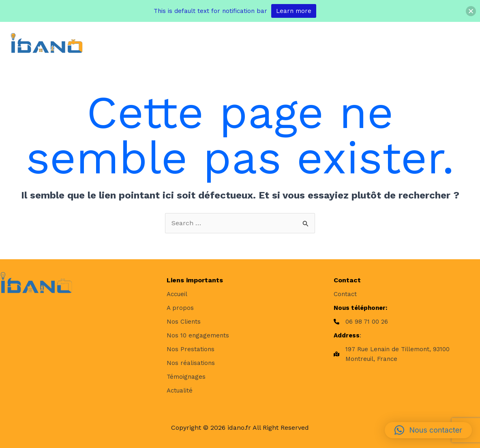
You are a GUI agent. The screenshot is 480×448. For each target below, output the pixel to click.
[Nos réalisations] (191, 363)
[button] (428, 430)
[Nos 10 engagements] (198, 335)
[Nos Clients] (184, 322)
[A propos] (180, 308)
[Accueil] (177, 294)
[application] (201, 43)
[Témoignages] (186, 377)
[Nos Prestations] (191, 349)
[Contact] (345, 294)
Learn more (294, 11)
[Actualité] (180, 390)
